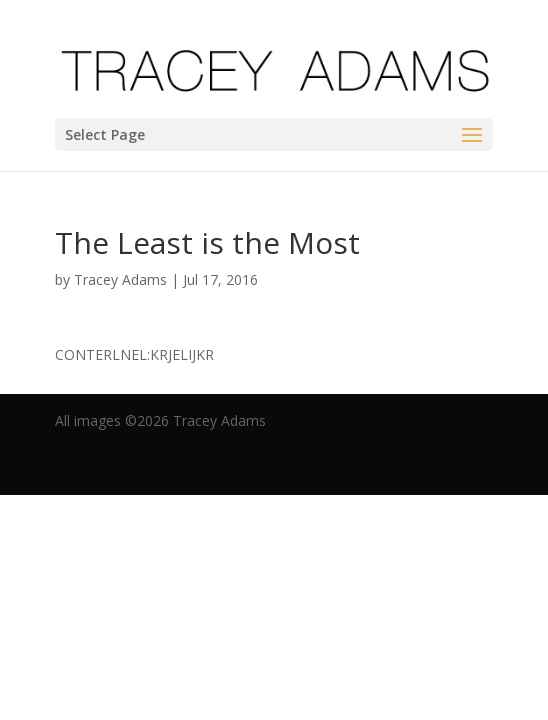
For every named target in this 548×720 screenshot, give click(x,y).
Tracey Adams (120, 279)
